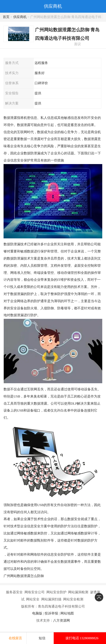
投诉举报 (51, 613)
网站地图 (67, 613)
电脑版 (37, 613)
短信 (42, 638)
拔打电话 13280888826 (82, 638)
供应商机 (20, 17)
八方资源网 (61, 621)
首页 (6, 17)
